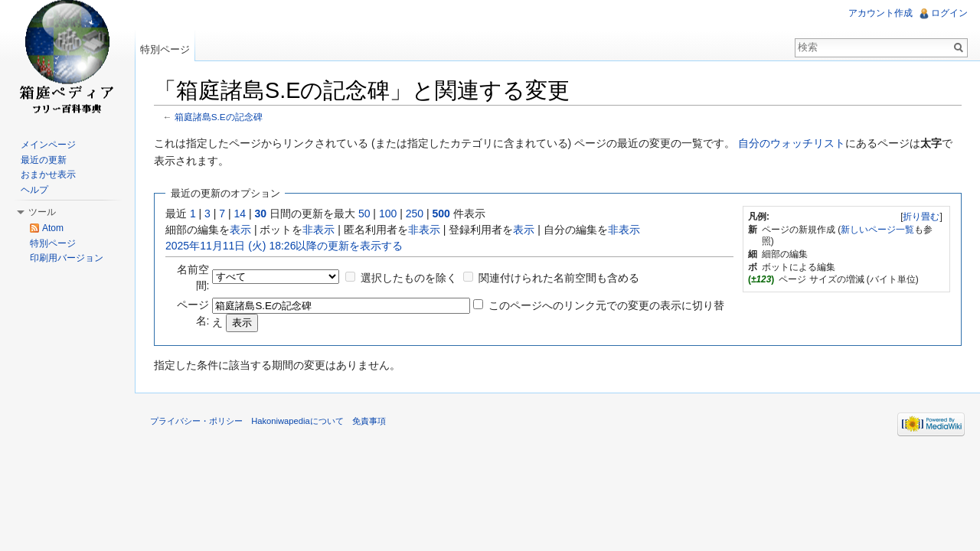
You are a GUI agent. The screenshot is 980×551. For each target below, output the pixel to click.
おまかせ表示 (48, 174)
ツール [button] (42, 212)
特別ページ (165, 49)
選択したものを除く (409, 278)
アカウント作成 (880, 13)
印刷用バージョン (67, 258)
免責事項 (369, 421)
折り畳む (921, 217)
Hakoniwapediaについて (297, 421)
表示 (240, 230)
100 (388, 214)
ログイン (949, 13)
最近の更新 (44, 160)
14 (240, 214)
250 (415, 214)
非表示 (318, 230)
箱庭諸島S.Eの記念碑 (219, 117)
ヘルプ (34, 190)
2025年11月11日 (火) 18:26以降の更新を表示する (284, 246)
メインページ (48, 145)
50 (364, 214)
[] (921, 217)
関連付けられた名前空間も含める (559, 278)
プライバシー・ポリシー (196, 421)
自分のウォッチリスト (792, 143)
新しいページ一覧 (877, 230)
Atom (53, 228)
